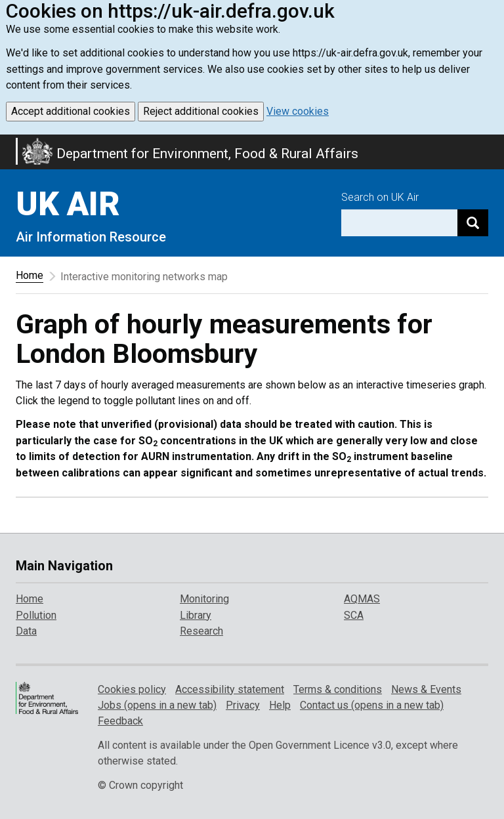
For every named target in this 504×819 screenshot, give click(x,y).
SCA (354, 615)
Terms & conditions (338, 689)
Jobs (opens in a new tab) (157, 705)
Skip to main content (8, 143)
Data (26, 631)
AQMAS (362, 599)
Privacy (243, 705)
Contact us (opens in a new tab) (372, 705)
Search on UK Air (380, 197)
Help (280, 705)
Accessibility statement (230, 689)
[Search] (473, 223)
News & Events (426, 689)
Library (196, 615)
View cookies (298, 111)
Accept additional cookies (71, 111)
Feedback (120, 721)
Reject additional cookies (201, 111)
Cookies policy (132, 689)
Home (30, 275)
